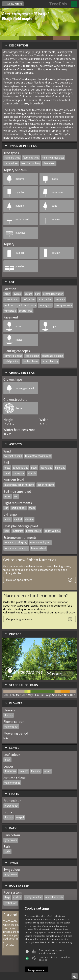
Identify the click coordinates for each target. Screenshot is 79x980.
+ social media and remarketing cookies (51, 958)
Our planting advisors (19, 619)
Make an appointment (19, 580)
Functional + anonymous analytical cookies (48, 952)
